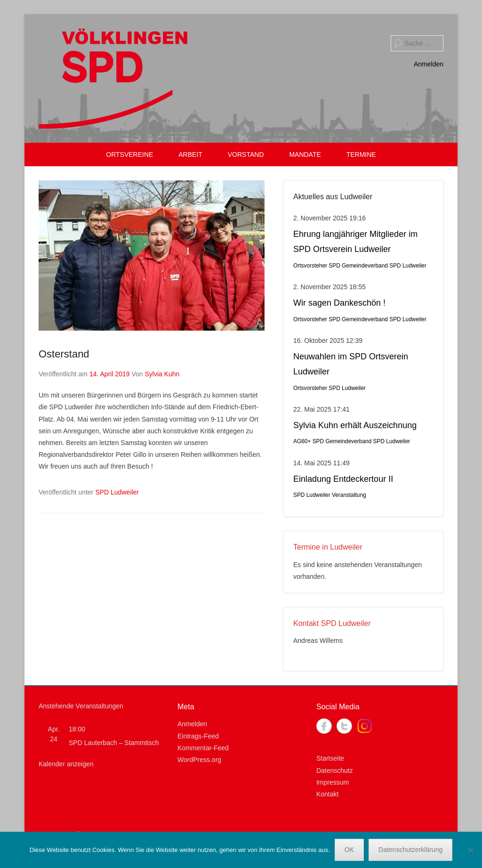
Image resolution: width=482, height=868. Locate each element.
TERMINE (361, 154)
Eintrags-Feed (198, 736)
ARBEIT (190, 154)
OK (349, 850)
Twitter (344, 726)
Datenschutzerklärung (410, 850)
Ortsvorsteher (310, 266)
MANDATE (305, 154)
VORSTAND (246, 154)
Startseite (330, 758)
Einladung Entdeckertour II (343, 479)
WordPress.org (199, 760)
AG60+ (302, 441)
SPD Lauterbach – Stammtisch (114, 743)
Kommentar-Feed (203, 748)
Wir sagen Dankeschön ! (339, 303)
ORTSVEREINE (129, 154)
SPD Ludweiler (117, 492)
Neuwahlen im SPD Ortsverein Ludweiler (351, 364)
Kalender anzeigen (66, 764)
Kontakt (327, 794)
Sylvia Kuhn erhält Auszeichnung (355, 425)
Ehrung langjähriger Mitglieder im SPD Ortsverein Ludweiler (355, 242)
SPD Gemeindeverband (358, 266)
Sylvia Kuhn (162, 374)
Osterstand (64, 354)
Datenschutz (335, 771)
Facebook (324, 726)
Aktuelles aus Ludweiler (333, 197)
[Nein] (470, 850)
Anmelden (429, 64)
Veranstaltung (349, 495)
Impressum (333, 782)
